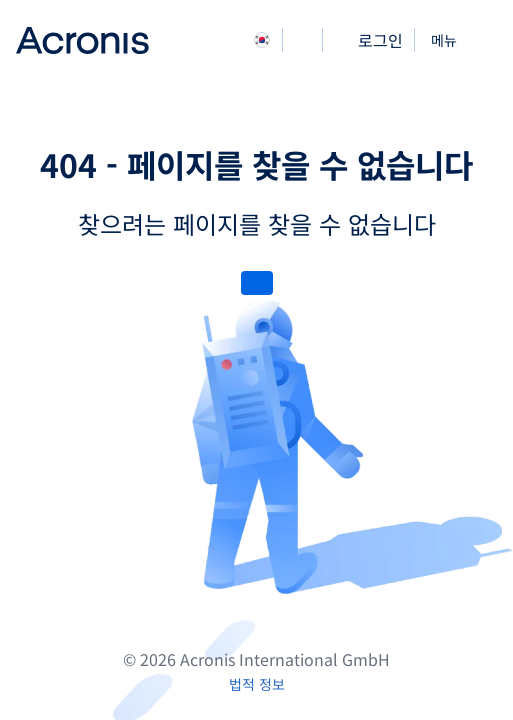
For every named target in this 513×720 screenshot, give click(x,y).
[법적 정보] (257, 683)
